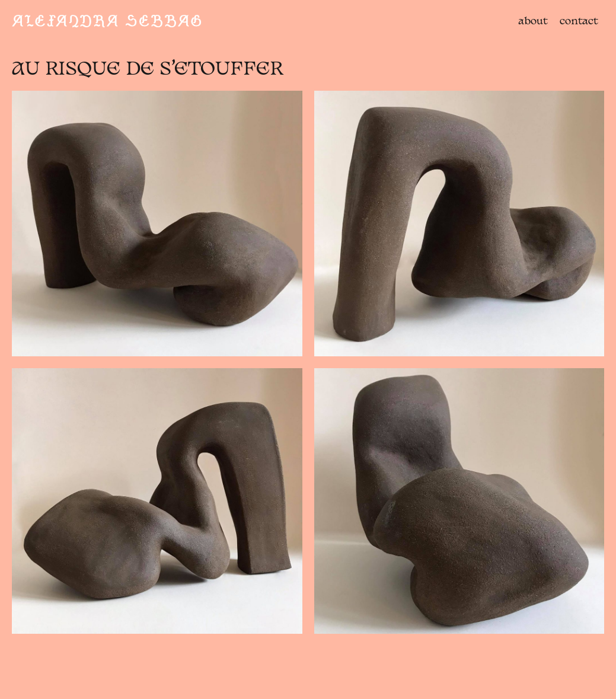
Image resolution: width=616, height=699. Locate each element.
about (533, 22)
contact (579, 22)
